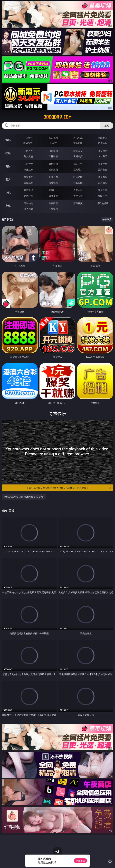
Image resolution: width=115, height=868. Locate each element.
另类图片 (103, 183)
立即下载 (80, 861)
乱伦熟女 (78, 169)
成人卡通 (78, 164)
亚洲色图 (53, 177)
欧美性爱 (103, 164)
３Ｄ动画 (103, 151)
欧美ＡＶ (78, 151)
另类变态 (103, 169)
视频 (8, 153)
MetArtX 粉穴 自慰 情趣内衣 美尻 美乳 (24, 497)
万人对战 (78, 138)
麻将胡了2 (29, 143)
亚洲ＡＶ (29, 151)
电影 (8, 166)
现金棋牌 (78, 143)
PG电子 (28, 138)
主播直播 (78, 156)
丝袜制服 (53, 156)
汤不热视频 (103, 203)
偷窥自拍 (29, 177)
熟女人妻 (29, 156)
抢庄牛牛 (103, 143)
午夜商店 (53, 203)
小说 (8, 193)
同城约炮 (29, 203)
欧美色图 (78, 177)
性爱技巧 (103, 196)
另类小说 (53, 196)
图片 (8, 179)
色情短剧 (53, 209)
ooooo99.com (57, 117)
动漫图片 (103, 177)
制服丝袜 (29, 169)
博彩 (8, 140)
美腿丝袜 (29, 183)
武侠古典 (103, 190)
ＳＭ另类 (103, 156)
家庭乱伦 (53, 190)
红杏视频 (29, 209)
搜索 (107, 125)
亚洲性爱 (29, 164)
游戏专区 (103, 138)
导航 (8, 206)
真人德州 (53, 138)
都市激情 (29, 190)
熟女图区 (78, 183)
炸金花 (53, 143)
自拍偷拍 (53, 151)
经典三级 (53, 169)
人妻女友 (78, 190)
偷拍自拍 (53, 164)
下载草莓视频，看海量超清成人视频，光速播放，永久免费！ (69, 488)
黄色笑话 (78, 196)
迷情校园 (29, 196)
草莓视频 (78, 203)
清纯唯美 (53, 183)
